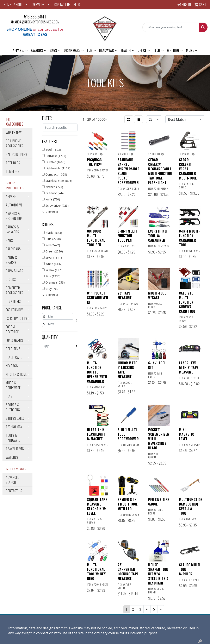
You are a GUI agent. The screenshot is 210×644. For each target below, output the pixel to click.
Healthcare (14, 357)
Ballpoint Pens (16, 154)
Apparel (11, 196)
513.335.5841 (35, 17)
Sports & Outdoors (13, 407)
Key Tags (12, 366)
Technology (14, 427)
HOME (7, 5)
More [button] (190, 50)
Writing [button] (173, 50)
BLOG (77, 5)
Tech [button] (157, 50)
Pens (9, 396)
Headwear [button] (107, 50)
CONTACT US (63, 5)
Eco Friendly (14, 310)
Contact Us (14, 491)
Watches (12, 457)
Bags (9, 240)
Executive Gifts (17, 318)
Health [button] (126, 50)
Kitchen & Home (16, 374)
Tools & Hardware (13, 438)
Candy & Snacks (12, 260)
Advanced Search (13, 480)
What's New (14, 132)
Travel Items (15, 449)
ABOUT (18, 5)
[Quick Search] (171, 27)
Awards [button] (37, 50)
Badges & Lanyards (12, 229)
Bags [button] (53, 50)
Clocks (11, 279)
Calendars (13, 249)
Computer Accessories (15, 290)
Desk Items (13, 301)
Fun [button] (90, 50)
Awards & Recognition (14, 216)
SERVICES (39, 5)
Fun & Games (14, 340)
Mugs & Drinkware (13, 385)
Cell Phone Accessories (15, 143)
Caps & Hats (15, 271)
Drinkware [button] (72, 50)
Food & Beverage (12, 329)
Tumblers (13, 171)
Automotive (14, 205)
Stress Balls (15, 418)
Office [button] (142, 50)
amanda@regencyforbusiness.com (35, 22)
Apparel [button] (18, 50)
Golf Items (13, 349)
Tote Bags (13, 163)
